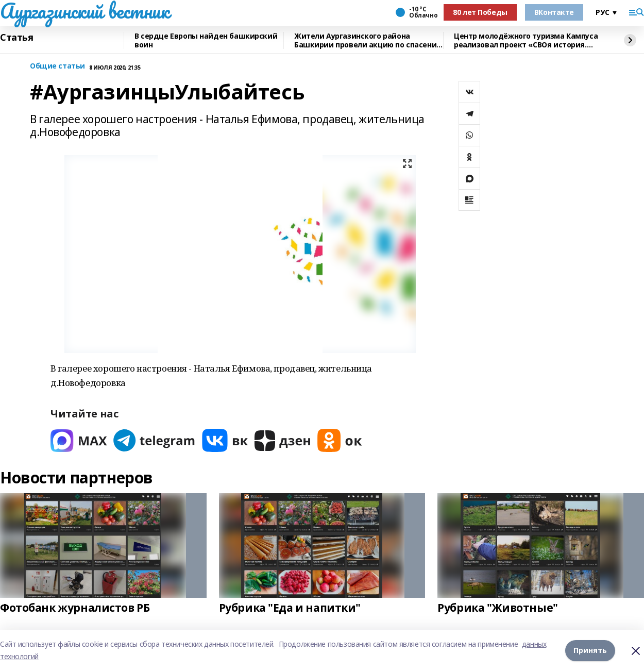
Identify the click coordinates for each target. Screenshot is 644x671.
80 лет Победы (480, 12)
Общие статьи (57, 66)
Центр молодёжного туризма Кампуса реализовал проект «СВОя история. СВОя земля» (526, 40)
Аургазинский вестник (85, 11)
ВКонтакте (554, 12)
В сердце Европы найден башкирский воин (206, 40)
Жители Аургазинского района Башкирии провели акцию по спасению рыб (368, 40)
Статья (16, 38)
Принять (590, 650)
